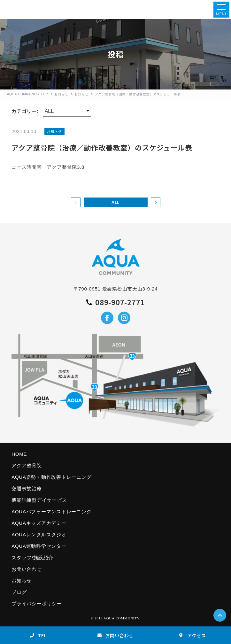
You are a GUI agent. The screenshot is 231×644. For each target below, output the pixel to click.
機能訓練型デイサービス (39, 500)
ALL (115, 202)
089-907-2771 (115, 302)
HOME (19, 454)
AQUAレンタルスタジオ (39, 535)
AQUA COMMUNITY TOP (28, 94)
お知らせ (61, 94)
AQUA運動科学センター (39, 546)
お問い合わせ (27, 569)
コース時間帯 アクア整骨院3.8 (48, 167)
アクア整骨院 (27, 466)
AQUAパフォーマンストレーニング (51, 512)
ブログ (19, 592)
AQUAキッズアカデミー (39, 523)
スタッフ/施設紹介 (32, 558)
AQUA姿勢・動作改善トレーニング (51, 477)
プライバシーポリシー (37, 604)
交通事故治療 (27, 489)
